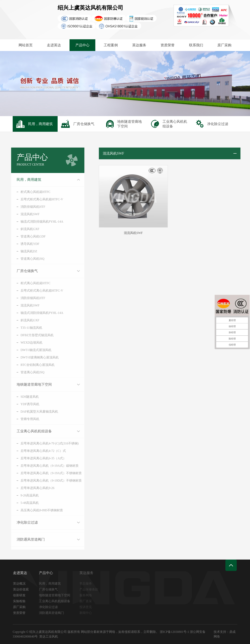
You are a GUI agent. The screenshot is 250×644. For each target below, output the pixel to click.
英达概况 (21, 584)
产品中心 (82, 45)
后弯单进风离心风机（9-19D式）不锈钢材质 (41, 481)
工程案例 (111, 45)
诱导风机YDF (20, 244)
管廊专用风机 (20, 419)
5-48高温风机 (19, 503)
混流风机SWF (20, 214)
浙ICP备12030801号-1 (174, 632)
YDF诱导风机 (20, 404)
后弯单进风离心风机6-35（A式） (33, 458)
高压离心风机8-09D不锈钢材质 (31, 510)
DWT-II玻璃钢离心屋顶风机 (29, 357)
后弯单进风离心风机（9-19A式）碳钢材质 (39, 466)
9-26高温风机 (19, 495)
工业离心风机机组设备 (24, 431)
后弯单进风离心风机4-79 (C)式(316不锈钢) (39, 443)
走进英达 (54, 45)
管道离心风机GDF (23, 236)
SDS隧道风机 (19, 397)
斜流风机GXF (20, 229)
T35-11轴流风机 (21, 328)
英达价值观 (23, 589)
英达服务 (139, 45)
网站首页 (26, 45)
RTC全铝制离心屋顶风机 (27, 365)
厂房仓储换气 (17, 271)
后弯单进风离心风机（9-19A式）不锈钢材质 (41, 473)
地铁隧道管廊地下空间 (24, 384)
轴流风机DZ (18, 251)
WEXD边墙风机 (21, 343)
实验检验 (21, 601)
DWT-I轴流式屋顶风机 (26, 350)
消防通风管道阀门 (20, 539)
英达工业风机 (49, 636)
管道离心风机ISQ (22, 259)
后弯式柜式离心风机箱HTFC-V (31, 199)
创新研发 (21, 595)
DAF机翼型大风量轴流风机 (29, 412)
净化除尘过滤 (17, 522)
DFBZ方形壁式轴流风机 (27, 335)
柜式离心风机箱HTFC (25, 192)
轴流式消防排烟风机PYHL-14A (32, 222)
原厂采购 (224, 45)
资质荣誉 (168, 45)
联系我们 (196, 45)
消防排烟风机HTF (22, 207)
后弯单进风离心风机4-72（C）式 (33, 451)
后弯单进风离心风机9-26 (27, 488)
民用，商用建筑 (19, 180)
